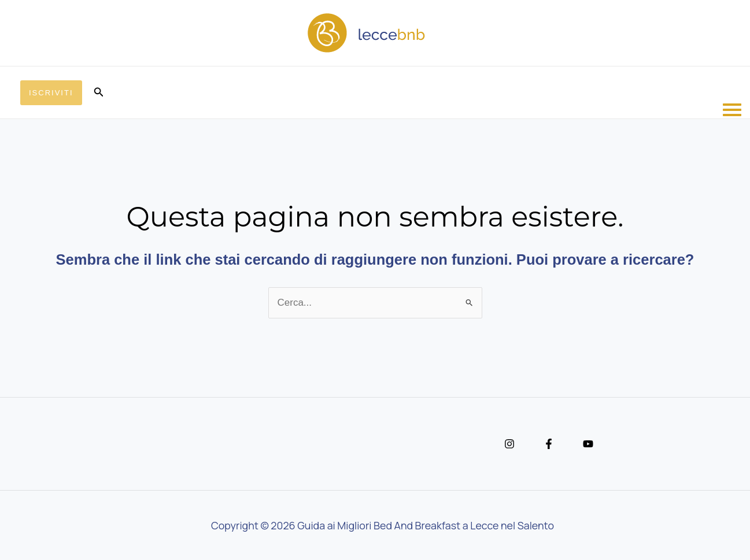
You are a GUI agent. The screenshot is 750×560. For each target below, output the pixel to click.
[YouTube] (588, 444)
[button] (51, 93)
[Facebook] (549, 444)
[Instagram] (509, 444)
